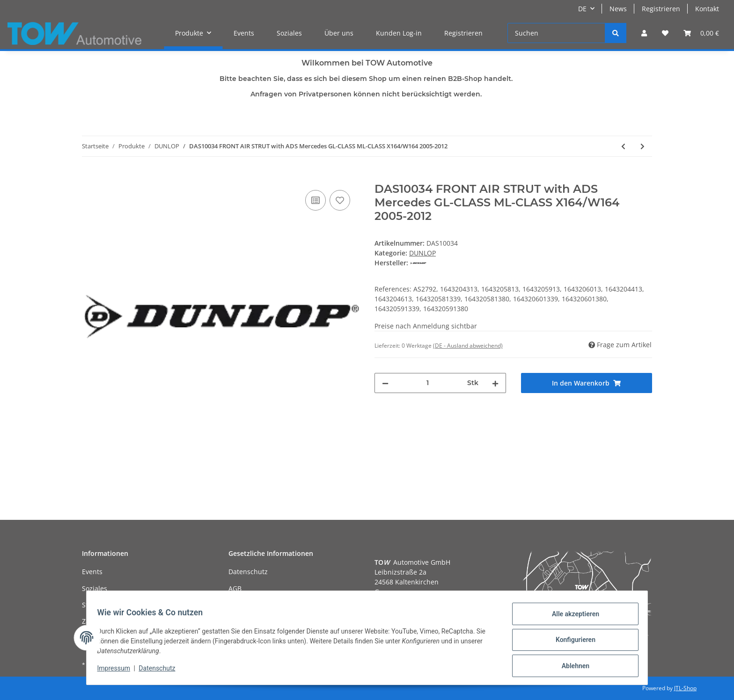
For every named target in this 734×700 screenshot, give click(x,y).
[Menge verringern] (385, 383)
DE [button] (582, 9)
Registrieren (661, 9)
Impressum (118, 671)
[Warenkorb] (701, 33)
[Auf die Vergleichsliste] (316, 200)
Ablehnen (571, 667)
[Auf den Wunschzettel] (340, 200)
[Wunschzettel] (665, 33)
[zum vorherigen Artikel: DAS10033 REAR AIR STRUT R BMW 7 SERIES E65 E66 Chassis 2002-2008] (623, 146)
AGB (235, 588)
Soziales (289, 33)
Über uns (339, 33)
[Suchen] (556, 33)
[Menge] (428, 383)
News (618, 9)
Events (244, 33)
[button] (644, 33)
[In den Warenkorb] (89, 177)
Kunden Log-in (399, 33)
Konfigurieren (571, 642)
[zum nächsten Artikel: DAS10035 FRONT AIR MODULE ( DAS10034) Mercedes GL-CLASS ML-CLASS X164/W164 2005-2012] (642, 146)
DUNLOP (422, 253)
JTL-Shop (685, 688)
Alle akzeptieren (571, 618)
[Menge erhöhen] (495, 383)
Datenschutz (248, 572)
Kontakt (707, 9)
